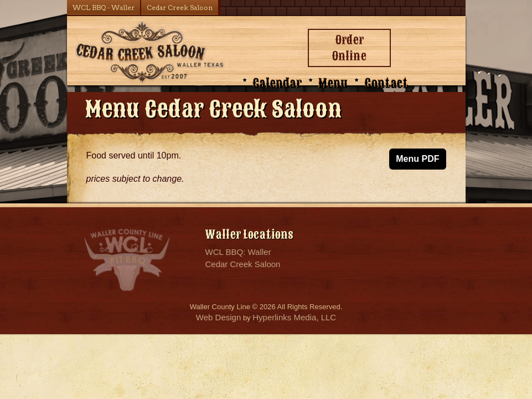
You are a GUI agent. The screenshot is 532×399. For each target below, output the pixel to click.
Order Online (349, 48)
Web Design (218, 317)
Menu (333, 84)
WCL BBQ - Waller (104, 7)
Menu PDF (417, 159)
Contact (386, 84)
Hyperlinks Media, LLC (294, 317)
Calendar (277, 84)
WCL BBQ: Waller (238, 252)
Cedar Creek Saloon (180, 7)
